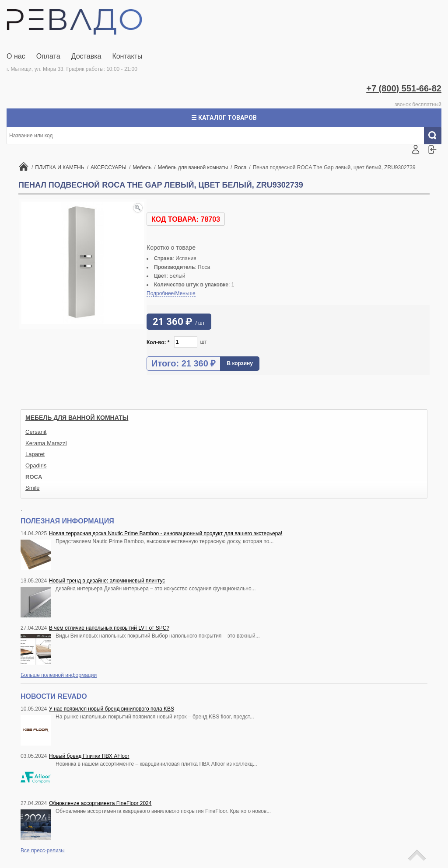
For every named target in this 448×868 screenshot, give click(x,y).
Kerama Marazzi (46, 443)
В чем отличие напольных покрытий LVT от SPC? (109, 628)
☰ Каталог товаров (224, 118)
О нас (16, 56)
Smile (33, 488)
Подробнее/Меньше (171, 293)
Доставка (86, 56)
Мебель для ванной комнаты (77, 418)
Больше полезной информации (59, 675)
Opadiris (36, 465)
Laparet (35, 454)
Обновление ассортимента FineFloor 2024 (100, 803)
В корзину (240, 363)
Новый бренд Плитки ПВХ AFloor (89, 756)
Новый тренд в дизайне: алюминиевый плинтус (107, 581)
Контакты (127, 56)
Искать (436, 136)
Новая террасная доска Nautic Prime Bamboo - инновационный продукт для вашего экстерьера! (166, 533)
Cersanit (36, 432)
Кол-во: (158, 342)
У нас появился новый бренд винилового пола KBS (112, 709)
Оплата (48, 56)
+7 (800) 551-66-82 (404, 88)
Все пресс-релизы (43, 851)
